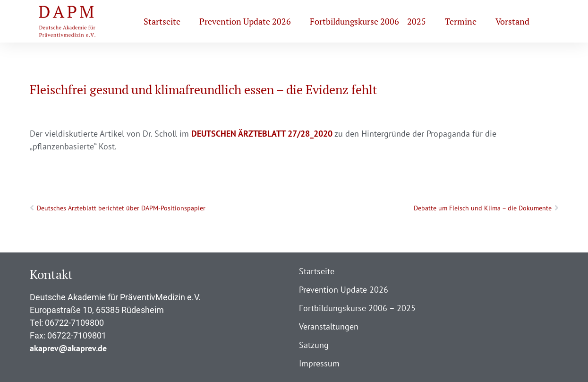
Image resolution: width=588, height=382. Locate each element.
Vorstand (512, 21)
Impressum (319, 363)
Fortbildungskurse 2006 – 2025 (368, 21)
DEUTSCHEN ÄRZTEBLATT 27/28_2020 (262, 134)
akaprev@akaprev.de (68, 348)
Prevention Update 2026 (245, 21)
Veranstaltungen (329, 326)
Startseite (162, 21)
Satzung (314, 345)
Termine (461, 21)
